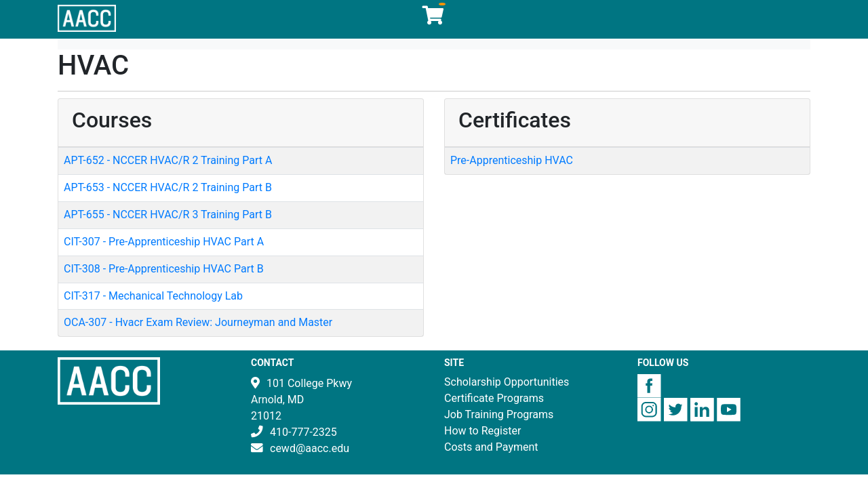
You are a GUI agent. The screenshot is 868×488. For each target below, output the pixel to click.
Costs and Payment (491, 447)
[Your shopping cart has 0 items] (434, 19)
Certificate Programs (494, 398)
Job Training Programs (499, 414)
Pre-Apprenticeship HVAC (512, 160)
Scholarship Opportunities (507, 382)
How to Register (482, 431)
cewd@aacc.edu (310, 448)
